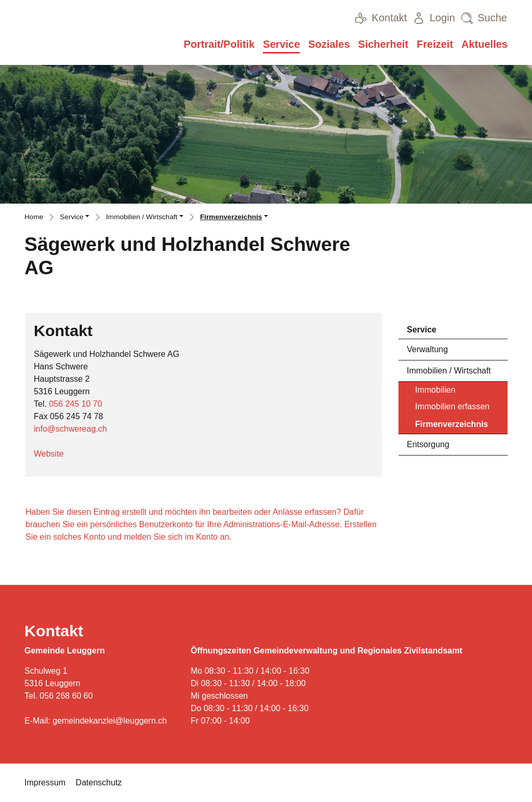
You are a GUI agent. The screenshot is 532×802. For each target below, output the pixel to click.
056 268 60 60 (66, 696)
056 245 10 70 (75, 404)
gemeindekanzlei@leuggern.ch (110, 721)
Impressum (45, 783)
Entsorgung (428, 444)
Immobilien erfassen (452, 406)
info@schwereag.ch (70, 429)
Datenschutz (99, 783)
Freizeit (435, 44)
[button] (75, 218)
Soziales (329, 44)
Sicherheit (383, 44)
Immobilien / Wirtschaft (449, 371)
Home (34, 217)
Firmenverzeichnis (451, 427)
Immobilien (435, 390)
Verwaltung (427, 349)
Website (54, 454)
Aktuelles (484, 44)
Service (281, 44)
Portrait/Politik (219, 44)
